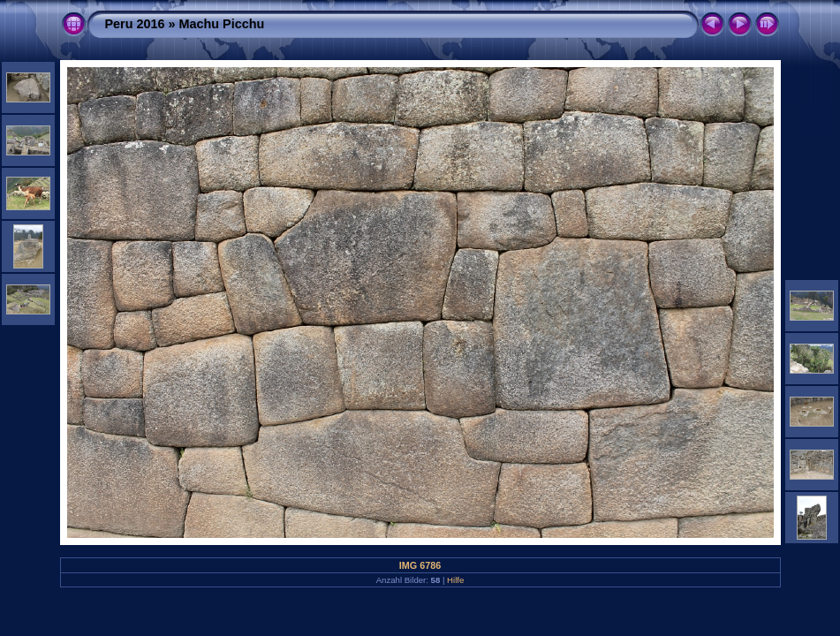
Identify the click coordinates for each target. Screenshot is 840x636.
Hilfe (455, 580)
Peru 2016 (135, 24)
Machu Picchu (222, 24)
